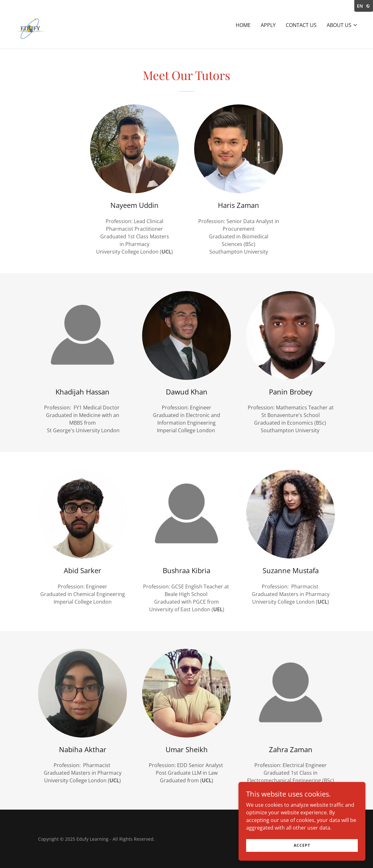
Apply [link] (268, 25)
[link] (34, 24)
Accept (302, 845)
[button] (342, 25)
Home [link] (243, 25)
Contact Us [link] (301, 25)
